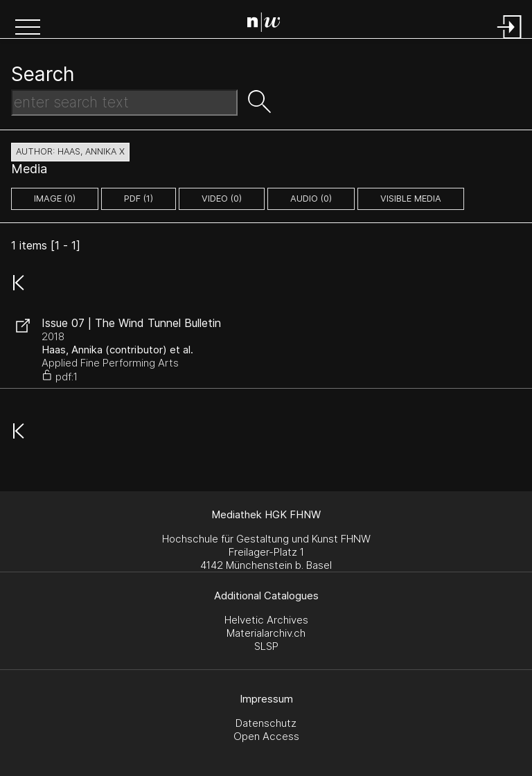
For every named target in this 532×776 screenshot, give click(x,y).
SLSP (266, 646)
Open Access (266, 736)
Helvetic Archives (266, 620)
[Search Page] (269, 24)
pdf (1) (139, 199)
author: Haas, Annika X (70, 151)
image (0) (55, 199)
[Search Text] (124, 103)
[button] (28, 28)
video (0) (222, 199)
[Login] (510, 40)
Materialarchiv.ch (266, 633)
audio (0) (311, 199)
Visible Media (411, 199)
